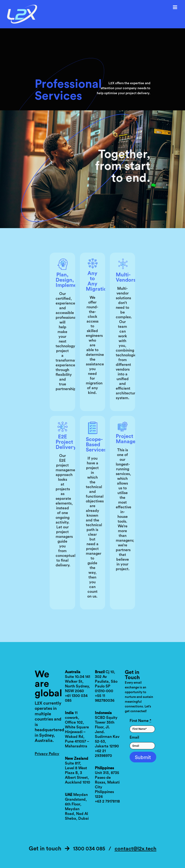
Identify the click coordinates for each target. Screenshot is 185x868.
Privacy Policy (47, 754)
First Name (140, 721)
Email (134, 737)
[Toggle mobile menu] (175, 7)
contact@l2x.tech (136, 849)
